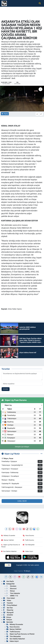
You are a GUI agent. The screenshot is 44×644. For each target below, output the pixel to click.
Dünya (11, 591)
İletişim (8, 620)
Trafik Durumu (28, 540)
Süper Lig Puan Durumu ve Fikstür (11, 546)
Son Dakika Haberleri (9, 551)
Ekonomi (11, 589)
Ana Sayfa (8, 581)
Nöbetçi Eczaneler (8, 536)
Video (7, 600)
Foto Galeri (9, 598)
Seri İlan (8, 608)
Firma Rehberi (10, 605)
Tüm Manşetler (29, 545)
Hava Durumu (28, 536)
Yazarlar (8, 603)
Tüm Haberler (13, 593)
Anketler (8, 615)
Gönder (6, 389)
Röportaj (8, 610)
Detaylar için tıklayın (22, 447)
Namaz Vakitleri (8, 540)
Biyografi (8, 612)
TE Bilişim (27, 571)
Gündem (11, 586)
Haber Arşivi (28, 551)
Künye (7, 617)
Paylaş (5, 114)
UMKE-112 (12, 596)
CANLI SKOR (22, 501)
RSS (8, 565)
